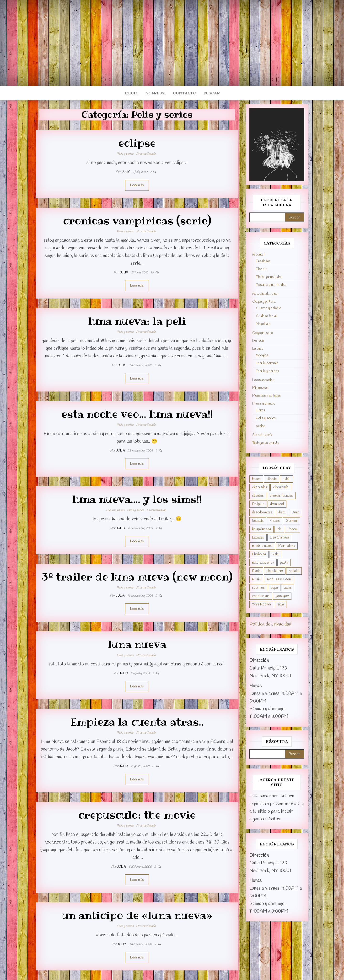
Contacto (185, 93)
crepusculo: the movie (137, 815)
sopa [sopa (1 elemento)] (274, 588)
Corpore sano (263, 333)
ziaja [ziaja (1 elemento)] (281, 604)
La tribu (258, 349)
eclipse (137, 143)
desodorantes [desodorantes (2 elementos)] (262, 512)
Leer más (137, 185)
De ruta (258, 341)
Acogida (262, 355)
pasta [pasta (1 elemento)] (284, 563)
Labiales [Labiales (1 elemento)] (258, 538)
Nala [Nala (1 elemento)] (275, 554)
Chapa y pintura (264, 302)
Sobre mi (156, 93)
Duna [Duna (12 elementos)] (295, 512)
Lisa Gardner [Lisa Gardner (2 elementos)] (280, 538)
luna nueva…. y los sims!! (137, 499)
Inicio (132, 93)
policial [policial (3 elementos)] (294, 571)
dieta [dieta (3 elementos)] (282, 512)
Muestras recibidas (266, 396)
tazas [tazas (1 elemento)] (288, 588)
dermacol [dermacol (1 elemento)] (277, 504)
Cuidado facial (266, 316)
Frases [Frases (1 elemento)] (275, 521)
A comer (259, 255)
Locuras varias (115, 510)
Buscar (212, 93)
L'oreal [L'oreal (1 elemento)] (292, 529)
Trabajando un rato (266, 443)
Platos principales (269, 277)
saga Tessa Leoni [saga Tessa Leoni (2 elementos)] (279, 579)
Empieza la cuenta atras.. (137, 722)
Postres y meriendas (271, 285)
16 (153, 273)
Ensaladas (263, 261)
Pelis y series (125, 154)
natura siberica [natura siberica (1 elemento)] (263, 563)
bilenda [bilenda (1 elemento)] (272, 479)
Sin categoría (262, 435)
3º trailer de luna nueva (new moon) (137, 577)
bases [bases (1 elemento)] (256, 479)
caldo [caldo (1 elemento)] (287, 479)
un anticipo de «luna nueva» (137, 915)
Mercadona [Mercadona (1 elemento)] (287, 546)
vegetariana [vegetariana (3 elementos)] (261, 596)
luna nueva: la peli (137, 321)
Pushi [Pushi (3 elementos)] (256, 579)
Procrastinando (146, 154)
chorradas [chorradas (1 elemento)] (260, 487)
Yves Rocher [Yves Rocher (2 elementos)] (262, 604)
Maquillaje (263, 324)
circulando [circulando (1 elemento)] (281, 487)
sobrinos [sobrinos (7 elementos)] (258, 588)
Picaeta (262, 269)
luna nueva (137, 644)
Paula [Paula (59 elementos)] (256, 571)
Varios (261, 426)
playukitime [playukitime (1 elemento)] (275, 571)
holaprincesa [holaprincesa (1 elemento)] (261, 529)
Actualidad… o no (265, 294)
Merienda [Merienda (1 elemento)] (259, 554)
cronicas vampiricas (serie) (137, 221)
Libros (261, 410)
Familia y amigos (267, 371)
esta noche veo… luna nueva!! (137, 414)
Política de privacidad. (271, 624)
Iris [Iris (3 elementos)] (279, 529)
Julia (126, 172)
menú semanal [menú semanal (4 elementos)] (262, 546)
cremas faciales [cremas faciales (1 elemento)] (281, 496)
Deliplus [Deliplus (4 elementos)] (258, 504)
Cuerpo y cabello (269, 308)
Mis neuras (260, 388)
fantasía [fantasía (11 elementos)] (258, 521)
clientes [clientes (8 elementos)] (258, 496)
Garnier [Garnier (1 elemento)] (292, 521)
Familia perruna (267, 363)
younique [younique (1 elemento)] (282, 596)
